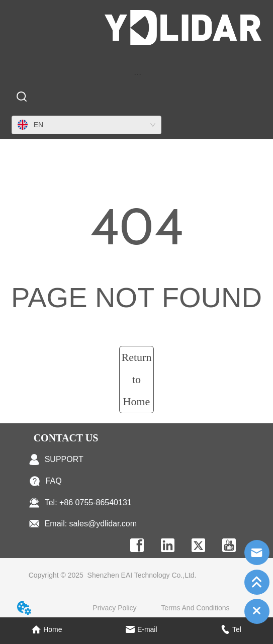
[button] (138, 74)
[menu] (138, 74)
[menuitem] (138, 74)
